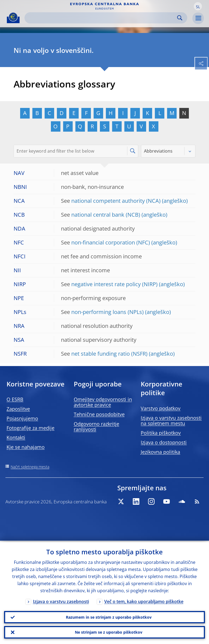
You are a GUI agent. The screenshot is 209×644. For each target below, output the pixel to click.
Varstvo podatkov (161, 408)
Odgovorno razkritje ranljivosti (96, 427)
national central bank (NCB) (106, 215)
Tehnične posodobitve (99, 414)
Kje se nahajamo (26, 447)
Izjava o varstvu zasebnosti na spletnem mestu (171, 421)
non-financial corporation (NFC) (111, 242)
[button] (198, 6)
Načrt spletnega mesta (30, 467)
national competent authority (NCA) (116, 201)
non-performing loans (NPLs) (107, 312)
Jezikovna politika (160, 452)
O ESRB (15, 399)
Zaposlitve (18, 409)
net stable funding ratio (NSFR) (109, 354)
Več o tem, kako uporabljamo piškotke (144, 600)
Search (180, 18)
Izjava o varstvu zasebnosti (61, 600)
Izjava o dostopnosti (164, 442)
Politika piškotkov (161, 433)
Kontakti (16, 437)
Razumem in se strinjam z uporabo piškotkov (109, 616)
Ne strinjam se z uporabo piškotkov (109, 632)
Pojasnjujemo (22, 418)
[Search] (102, 18)
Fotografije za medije (30, 428)
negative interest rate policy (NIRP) (114, 284)
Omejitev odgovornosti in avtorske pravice (103, 402)
